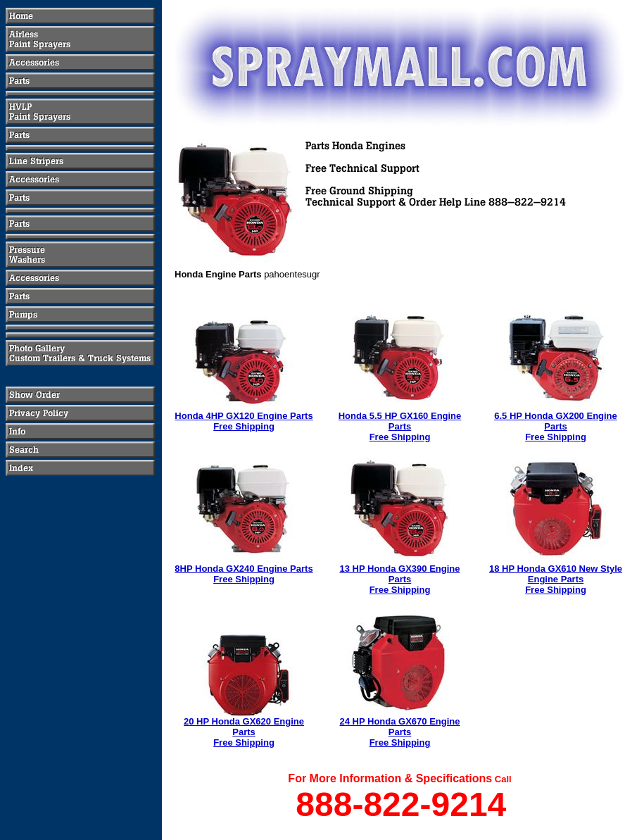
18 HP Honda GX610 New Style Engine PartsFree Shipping (556, 579)
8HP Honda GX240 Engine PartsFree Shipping (244, 574)
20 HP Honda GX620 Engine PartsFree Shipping (244, 732)
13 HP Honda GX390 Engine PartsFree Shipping (400, 579)
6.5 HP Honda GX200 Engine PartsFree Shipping (556, 426)
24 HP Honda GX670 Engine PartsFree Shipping (400, 732)
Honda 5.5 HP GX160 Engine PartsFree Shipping (400, 426)
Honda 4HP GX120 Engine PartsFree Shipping (244, 421)
